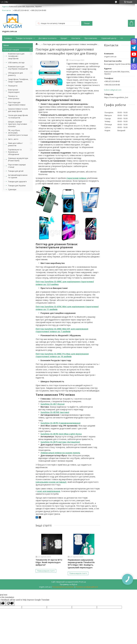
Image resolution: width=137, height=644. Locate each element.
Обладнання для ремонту (15, 74)
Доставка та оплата (47, 38)
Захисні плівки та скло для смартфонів (18, 110)
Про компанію (91, 38)
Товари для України (17, 186)
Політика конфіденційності (87, 587)
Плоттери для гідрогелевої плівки (17, 104)
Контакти (76, 38)
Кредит (64, 38)
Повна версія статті (46, 571)
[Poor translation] (10, 603)
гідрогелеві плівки (76, 178)
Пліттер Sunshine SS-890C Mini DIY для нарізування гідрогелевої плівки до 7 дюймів (62, 330)
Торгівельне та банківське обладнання (15, 152)
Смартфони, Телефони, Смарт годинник (18, 80)
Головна (8, 38)
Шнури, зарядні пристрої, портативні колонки (18, 124)
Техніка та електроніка (14, 97)
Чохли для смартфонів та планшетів (18, 116)
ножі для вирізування (49, 491)
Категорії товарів (11, 50)
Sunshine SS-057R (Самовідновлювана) (61, 423)
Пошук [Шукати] (87, 23)
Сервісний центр (109, 38)
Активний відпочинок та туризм (18, 176)
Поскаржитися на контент (63, 587)
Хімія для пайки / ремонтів (15, 144)
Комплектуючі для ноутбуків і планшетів (18, 68)
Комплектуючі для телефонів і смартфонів (16, 56)
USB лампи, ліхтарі (16, 62)
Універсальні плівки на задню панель (60, 453)
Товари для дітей (16, 171)
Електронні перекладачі (14, 91)
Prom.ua (82, 582)
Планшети (13, 86)
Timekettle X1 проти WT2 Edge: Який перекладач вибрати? (49, 562)
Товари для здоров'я (17, 181)
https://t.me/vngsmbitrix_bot (116, 97)
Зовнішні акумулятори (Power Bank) (18, 159)
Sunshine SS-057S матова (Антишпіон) (60, 442)
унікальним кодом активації (51, 482)
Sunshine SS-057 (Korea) (53, 404)
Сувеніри (12, 189)
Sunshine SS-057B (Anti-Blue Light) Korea (61, 434)
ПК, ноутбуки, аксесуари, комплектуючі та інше (18, 133)
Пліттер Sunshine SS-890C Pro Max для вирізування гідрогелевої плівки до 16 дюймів (62, 355)
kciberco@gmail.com (113, 90)
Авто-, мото (13, 139)
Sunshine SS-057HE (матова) (55, 412)
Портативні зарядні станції (17, 166)
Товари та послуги (24, 38)
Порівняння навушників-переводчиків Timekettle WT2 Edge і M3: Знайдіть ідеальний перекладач (81, 564)
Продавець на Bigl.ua (68, 584)
